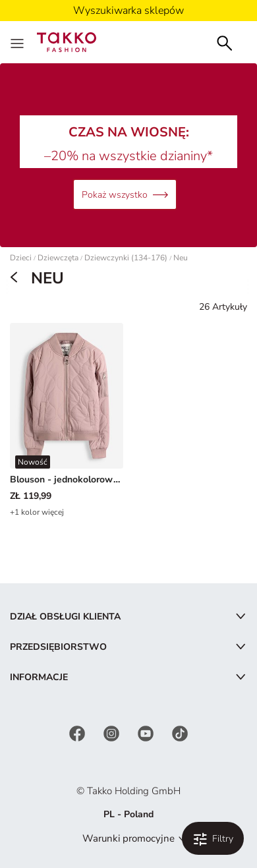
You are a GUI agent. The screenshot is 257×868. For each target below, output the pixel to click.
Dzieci (21, 258)
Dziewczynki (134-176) (126, 258)
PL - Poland (128, 814)
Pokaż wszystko (125, 195)
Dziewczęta (58, 258)
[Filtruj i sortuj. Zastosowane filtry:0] (213, 838)
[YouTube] (147, 733)
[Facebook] (78, 733)
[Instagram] (113, 733)
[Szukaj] (225, 42)
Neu (181, 258)
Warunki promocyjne (128, 838)
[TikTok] (180, 733)
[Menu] (18, 42)
